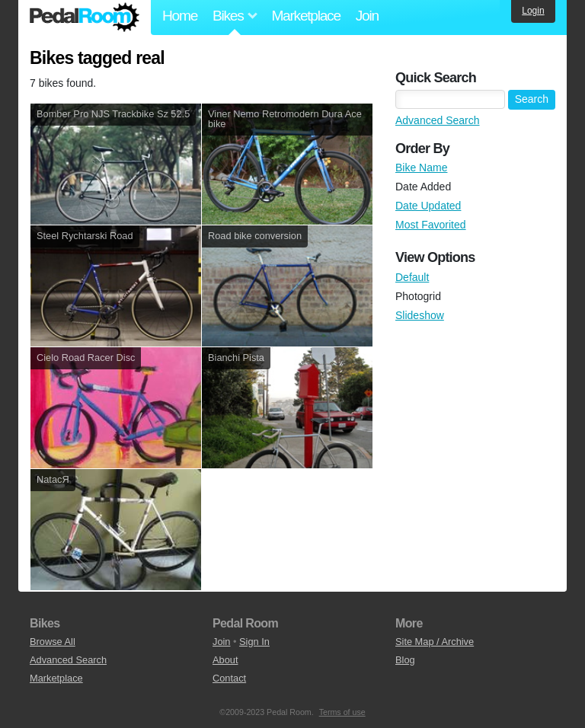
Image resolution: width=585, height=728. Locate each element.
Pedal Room (85, 18)
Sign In (254, 642)
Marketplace (305, 16)
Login (533, 11)
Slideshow (420, 315)
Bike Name (421, 168)
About (225, 660)
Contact (229, 678)
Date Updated (428, 206)
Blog (405, 660)
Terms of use (342, 712)
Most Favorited (431, 225)
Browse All (53, 642)
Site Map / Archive (435, 642)
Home (180, 16)
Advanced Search (438, 120)
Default (412, 277)
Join (367, 16)
